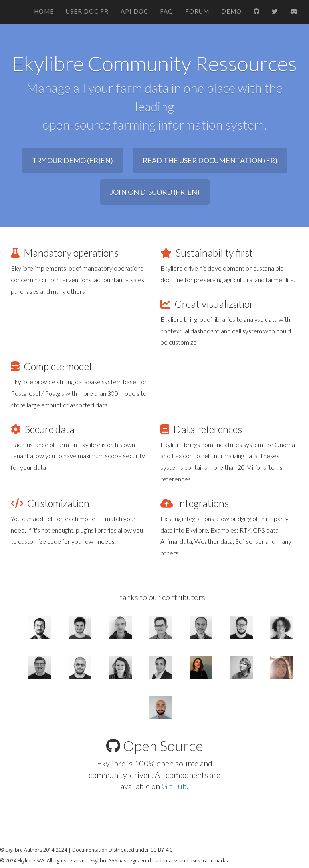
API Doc (134, 11)
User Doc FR (87, 11)
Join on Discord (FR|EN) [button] (155, 192)
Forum (197, 11)
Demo (231, 11)
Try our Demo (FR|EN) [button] (72, 160)
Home (44, 11)
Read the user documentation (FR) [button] (210, 160)
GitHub (174, 786)
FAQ (167, 11)
